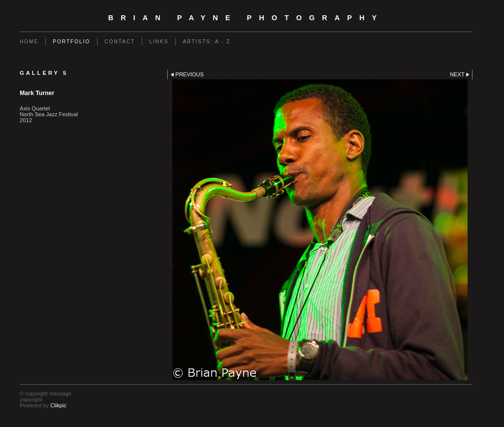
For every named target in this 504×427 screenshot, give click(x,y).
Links (159, 42)
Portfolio (71, 42)
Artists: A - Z (206, 42)
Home (29, 42)
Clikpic (58, 405)
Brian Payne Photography (246, 18)
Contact (120, 42)
